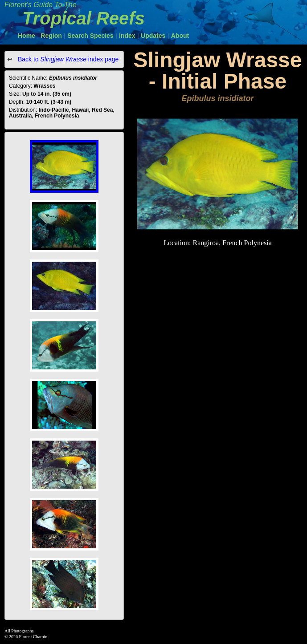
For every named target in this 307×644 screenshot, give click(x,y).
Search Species (90, 36)
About (180, 36)
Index (127, 36)
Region (51, 36)
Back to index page (67, 59)
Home (27, 36)
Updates (153, 36)
